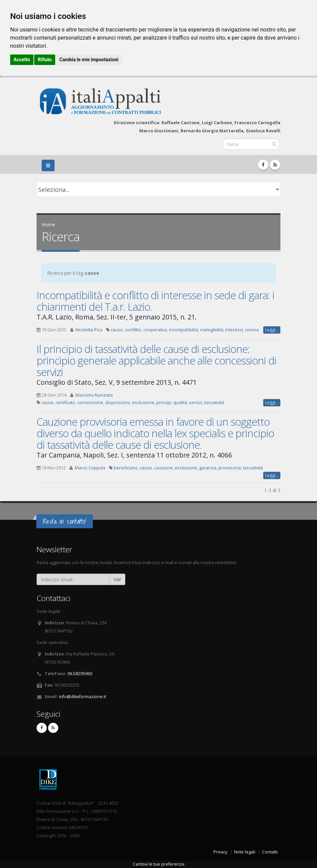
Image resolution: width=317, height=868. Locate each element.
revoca (252, 330)
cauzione (163, 468)
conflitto (133, 330)
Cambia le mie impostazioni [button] (89, 60)
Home (48, 225)
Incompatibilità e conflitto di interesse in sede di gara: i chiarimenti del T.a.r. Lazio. (155, 301)
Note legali (245, 852)
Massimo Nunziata (94, 395)
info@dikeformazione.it (82, 697)
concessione (90, 403)
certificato (65, 403)
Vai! (117, 579)
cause (117, 330)
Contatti (270, 852)
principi (164, 403)
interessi (234, 330)
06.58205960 (80, 674)
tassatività (214, 403)
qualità (180, 403)
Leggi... (272, 330)
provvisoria (230, 468)
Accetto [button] (22, 60)
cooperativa (155, 330)
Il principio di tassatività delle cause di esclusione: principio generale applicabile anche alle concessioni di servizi (156, 360)
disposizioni (118, 403)
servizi (196, 403)
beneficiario (126, 468)
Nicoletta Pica (89, 330)
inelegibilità (212, 330)
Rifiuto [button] (45, 60)
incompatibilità (184, 330)
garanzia (208, 468)
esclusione (143, 403)
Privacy (220, 852)
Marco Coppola (90, 468)
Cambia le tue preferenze (159, 864)
